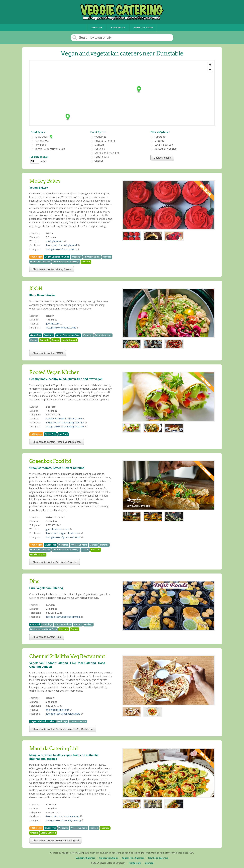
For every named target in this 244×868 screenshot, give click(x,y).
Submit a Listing (143, 28)
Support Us (118, 28)
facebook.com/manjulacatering (63, 816)
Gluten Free (40, 141)
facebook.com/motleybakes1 (62, 245)
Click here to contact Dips (47, 637)
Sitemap (149, 863)
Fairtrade (158, 137)
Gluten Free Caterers (133, 858)
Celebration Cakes (109, 858)
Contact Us (135, 863)
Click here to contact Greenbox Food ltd (54, 562)
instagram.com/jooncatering (61, 328)
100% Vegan (42, 137)
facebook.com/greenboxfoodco (63, 533)
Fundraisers (100, 157)
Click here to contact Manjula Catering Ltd (56, 840)
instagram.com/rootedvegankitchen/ (65, 427)
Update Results (162, 158)
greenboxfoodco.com (58, 529)
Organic (158, 141)
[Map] (122, 93)
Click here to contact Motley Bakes (52, 269)
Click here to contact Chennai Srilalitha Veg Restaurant (63, 729)
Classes (97, 161)
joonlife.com (53, 324)
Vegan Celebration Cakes (48, 149)
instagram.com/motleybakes (61, 249)
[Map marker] (139, 90)
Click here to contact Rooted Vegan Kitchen (57, 442)
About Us (97, 28)
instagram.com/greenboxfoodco (63, 537)
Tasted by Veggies (164, 149)
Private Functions (103, 141)
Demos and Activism (105, 153)
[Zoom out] (210, 69)
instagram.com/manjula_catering (63, 820)
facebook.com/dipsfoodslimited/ (63, 617)
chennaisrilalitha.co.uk (58, 710)
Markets (98, 145)
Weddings (99, 137)
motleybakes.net (55, 241)
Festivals (98, 149)
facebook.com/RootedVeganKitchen (65, 423)
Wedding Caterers (86, 858)
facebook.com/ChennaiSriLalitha (63, 714)
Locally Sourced (162, 145)
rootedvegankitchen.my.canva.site (64, 419)
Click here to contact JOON (48, 353)
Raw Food (39, 145)
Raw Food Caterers (158, 858)
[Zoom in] (210, 65)
